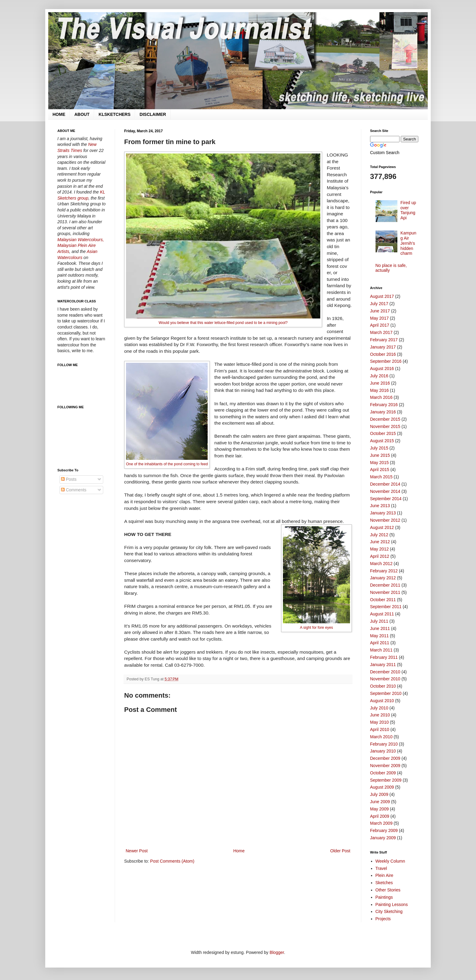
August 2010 (382, 701)
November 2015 (385, 426)
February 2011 (384, 657)
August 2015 (382, 441)
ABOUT (82, 114)
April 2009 (380, 816)
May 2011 (379, 636)
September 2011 (386, 607)
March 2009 (381, 823)
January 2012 (383, 578)
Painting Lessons (392, 904)
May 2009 (379, 809)
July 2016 (379, 376)
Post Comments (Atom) (172, 861)
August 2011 (382, 614)
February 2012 (384, 571)
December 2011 (385, 585)
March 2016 (381, 397)
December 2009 (385, 758)
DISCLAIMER (153, 114)
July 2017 (379, 304)
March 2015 (381, 477)
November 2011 (385, 592)
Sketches (384, 883)
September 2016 (386, 361)
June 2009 (380, 802)
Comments (74, 490)
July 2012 (379, 535)
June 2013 (380, 506)
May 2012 (379, 549)
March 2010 (381, 737)
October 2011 (383, 600)
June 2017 (380, 311)
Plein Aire (384, 875)
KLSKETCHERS (115, 114)
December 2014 (385, 484)
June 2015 (380, 455)
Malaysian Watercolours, (81, 240)
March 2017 (381, 332)
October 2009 (383, 773)
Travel (381, 868)
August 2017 (382, 296)
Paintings (384, 897)
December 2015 (385, 419)
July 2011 (379, 621)
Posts (69, 479)
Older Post (340, 851)
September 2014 (386, 499)
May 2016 (379, 390)
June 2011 (380, 628)
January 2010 (383, 751)
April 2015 (380, 470)
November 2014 (385, 491)
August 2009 (382, 787)
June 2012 (380, 542)
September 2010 (386, 693)
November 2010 (385, 679)
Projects (383, 919)
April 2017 (380, 325)
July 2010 (379, 708)
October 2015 (383, 433)
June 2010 (380, 715)
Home (239, 851)
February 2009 (384, 830)
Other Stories (388, 890)
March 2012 (381, 564)
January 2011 (383, 665)
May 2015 (379, 463)
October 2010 (383, 686)
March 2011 (381, 650)
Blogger (277, 952)
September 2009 (386, 780)
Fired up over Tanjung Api (408, 210)
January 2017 (383, 347)
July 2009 (379, 794)
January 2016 (383, 412)
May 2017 (379, 318)
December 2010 (385, 672)
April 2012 (380, 556)
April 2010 (380, 729)
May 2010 (379, 722)
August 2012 (382, 527)
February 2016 (384, 405)
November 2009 (385, 766)
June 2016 (380, 383)
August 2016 (382, 369)
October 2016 (383, 354)
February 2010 (384, 744)
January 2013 (383, 513)
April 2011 (380, 643)
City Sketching (389, 911)
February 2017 (384, 340)
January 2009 (383, 838)
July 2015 (379, 448)
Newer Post (137, 851)
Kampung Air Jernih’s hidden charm (408, 243)
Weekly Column (390, 861)
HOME (59, 114)
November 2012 (385, 520)
